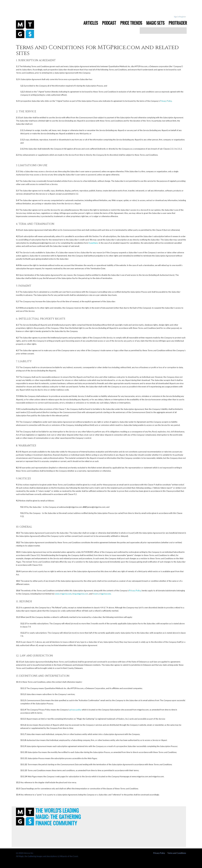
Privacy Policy (166, 101)
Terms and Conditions (177, 853)
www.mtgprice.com (63, 594)
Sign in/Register (180, 17)
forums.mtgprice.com (102, 594)
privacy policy (75, 710)
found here (93, 243)
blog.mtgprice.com (80, 594)
